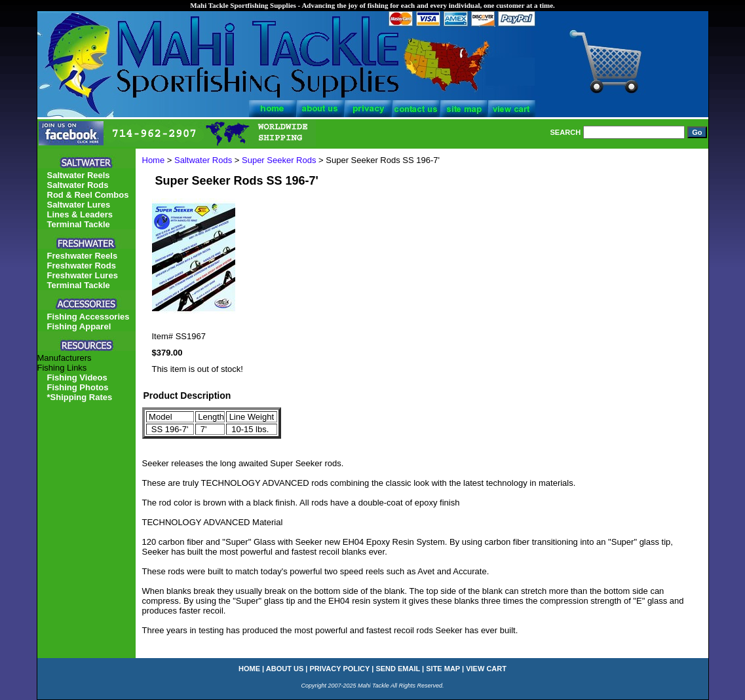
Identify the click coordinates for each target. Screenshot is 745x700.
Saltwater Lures (79, 205)
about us (285, 669)
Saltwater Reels (79, 175)
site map (443, 669)
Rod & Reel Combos (88, 195)
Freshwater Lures (83, 275)
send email (398, 669)
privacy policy (340, 669)
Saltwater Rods (203, 160)
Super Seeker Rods (279, 160)
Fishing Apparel (79, 326)
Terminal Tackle (79, 224)
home (249, 669)
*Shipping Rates (80, 397)
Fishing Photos (78, 387)
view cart (486, 669)
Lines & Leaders (80, 214)
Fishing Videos (77, 378)
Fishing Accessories (88, 317)
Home (154, 160)
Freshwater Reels (83, 256)
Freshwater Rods (82, 266)
